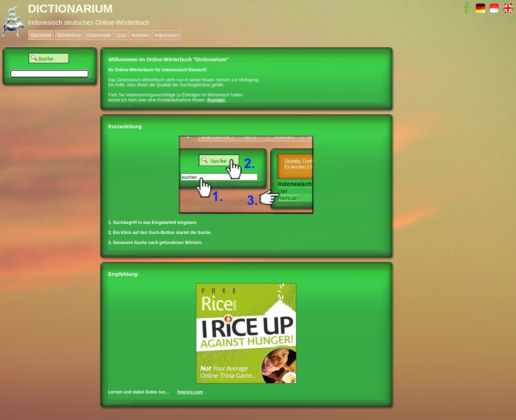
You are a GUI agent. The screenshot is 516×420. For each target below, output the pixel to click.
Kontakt (140, 35)
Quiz (122, 35)
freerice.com (190, 392)
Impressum (167, 35)
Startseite (41, 35)
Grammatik (99, 35)
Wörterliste (69, 35)
